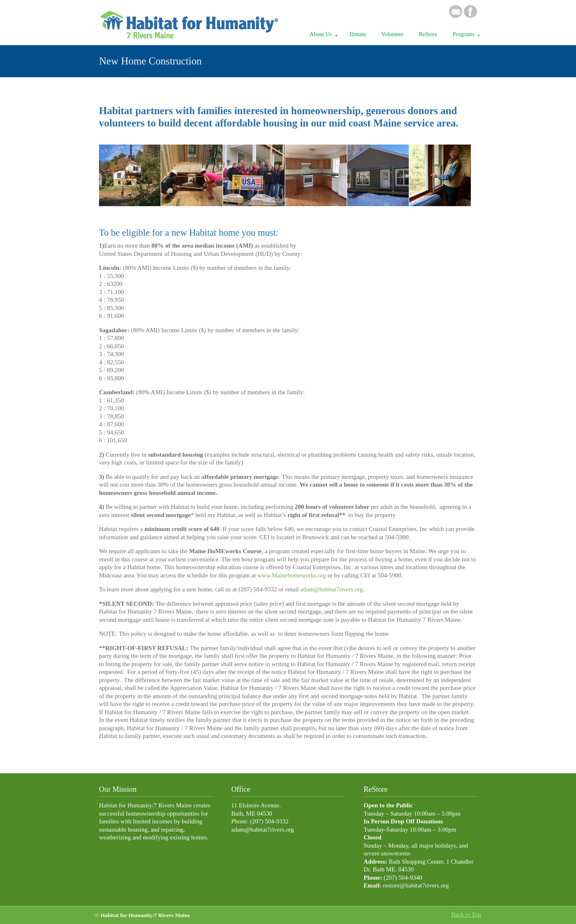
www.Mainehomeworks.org (292, 575)
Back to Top (466, 915)
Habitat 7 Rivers (191, 21)
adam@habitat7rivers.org (332, 589)
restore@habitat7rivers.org (416, 885)
